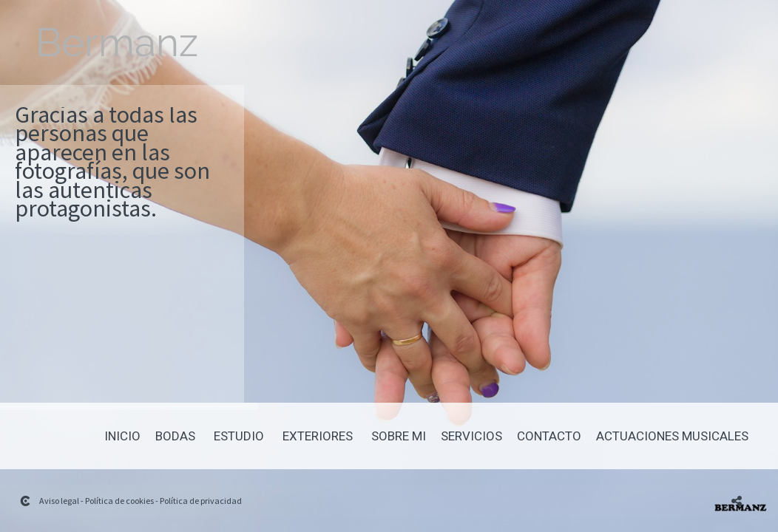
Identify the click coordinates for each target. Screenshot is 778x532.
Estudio (239, 436)
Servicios (471, 436)
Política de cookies (119, 501)
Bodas (175, 436)
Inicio (122, 436)
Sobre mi (399, 436)
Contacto (549, 436)
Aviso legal (59, 501)
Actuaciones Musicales (672, 436)
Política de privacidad (201, 501)
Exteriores (318, 436)
